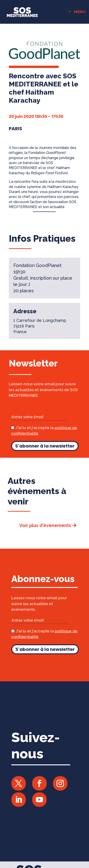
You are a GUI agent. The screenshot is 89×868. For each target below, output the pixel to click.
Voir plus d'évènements (45, 525)
